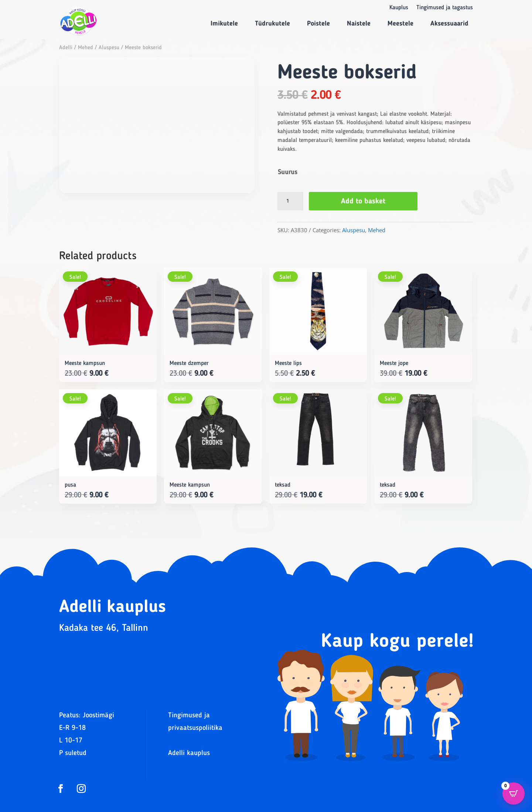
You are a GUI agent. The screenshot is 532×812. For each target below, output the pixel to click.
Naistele (359, 24)
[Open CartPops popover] (514, 794)
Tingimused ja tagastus (445, 8)
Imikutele (224, 24)
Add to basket (363, 202)
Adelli (66, 48)
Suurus (288, 172)
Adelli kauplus (189, 753)
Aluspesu (109, 48)
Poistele (318, 24)
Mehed (86, 48)
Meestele (400, 24)
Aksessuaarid (449, 24)
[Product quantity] (290, 201)
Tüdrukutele (272, 24)
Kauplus (399, 8)
